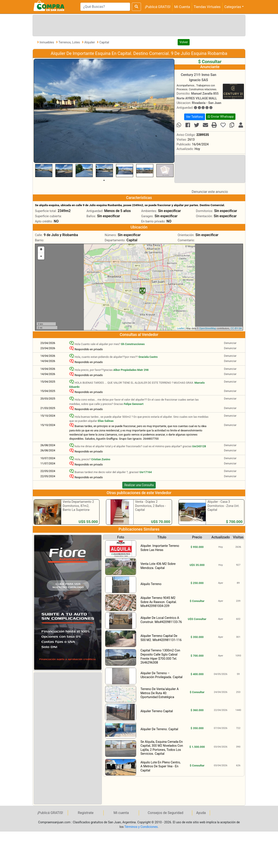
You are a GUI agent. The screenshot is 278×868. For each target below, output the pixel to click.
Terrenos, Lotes (69, 42)
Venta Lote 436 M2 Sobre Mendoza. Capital (158, 566)
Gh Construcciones (133, 344)
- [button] (41, 256)
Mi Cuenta (182, 7)
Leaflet (181, 328)
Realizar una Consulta (139, 485)
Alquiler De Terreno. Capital (159, 729)
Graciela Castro (148, 357)
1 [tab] (104, 180)
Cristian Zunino (101, 459)
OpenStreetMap (208, 328)
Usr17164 (146, 472)
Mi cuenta (121, 813)
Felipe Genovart (134, 404)
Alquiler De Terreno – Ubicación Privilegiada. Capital (162, 675)
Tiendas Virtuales (207, 7)
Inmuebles (47, 42)
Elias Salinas (106, 421)
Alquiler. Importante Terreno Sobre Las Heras (160, 548)
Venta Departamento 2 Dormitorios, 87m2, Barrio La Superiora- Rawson (78, 508)
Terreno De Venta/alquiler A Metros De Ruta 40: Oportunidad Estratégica (160, 693)
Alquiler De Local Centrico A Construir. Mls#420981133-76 (161, 620)
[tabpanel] (44, 171)
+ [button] (41, 250)
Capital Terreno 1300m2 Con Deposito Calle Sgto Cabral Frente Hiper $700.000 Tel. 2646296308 (160, 657)
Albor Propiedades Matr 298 (131, 370)
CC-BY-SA (236, 328)
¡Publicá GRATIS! (158, 7)
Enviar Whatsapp (221, 117)
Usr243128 (199, 446)
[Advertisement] (138, 25)
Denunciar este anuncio (210, 192)
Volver (184, 42)
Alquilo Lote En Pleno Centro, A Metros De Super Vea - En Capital (161, 766)
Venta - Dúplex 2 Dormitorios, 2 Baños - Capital (150, 506)
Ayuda (201, 813)
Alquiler (90, 42)
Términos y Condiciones (141, 827)
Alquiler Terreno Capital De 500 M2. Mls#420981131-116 (161, 638)
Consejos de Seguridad (165, 813)
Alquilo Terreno (151, 584)
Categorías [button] (233, 7)
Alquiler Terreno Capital (157, 711)
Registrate (86, 813)
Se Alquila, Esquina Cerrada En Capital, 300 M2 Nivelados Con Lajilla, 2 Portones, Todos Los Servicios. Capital (162, 748)
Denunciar (230, 343)
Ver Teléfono (195, 117)
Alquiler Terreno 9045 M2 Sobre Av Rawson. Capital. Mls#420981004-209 (159, 602)
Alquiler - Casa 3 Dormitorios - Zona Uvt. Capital (223, 506)
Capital (104, 42)
